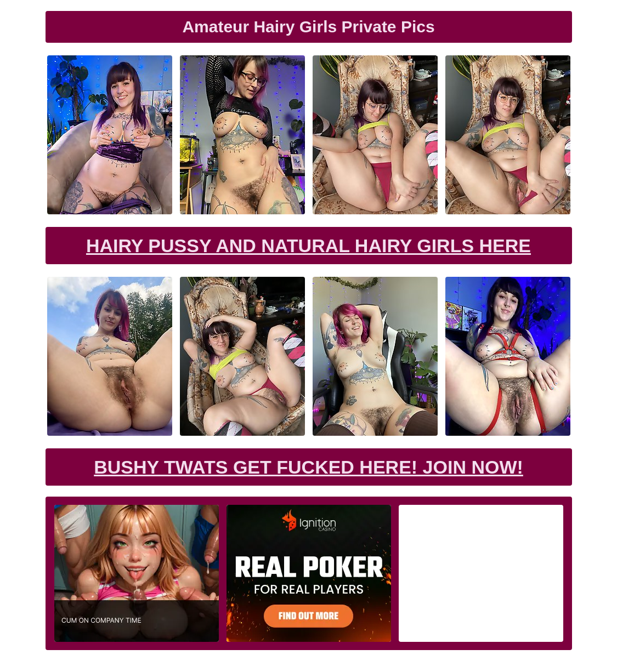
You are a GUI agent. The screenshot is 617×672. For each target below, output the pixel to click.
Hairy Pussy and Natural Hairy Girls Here (308, 246)
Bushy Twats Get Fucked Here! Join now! (308, 467)
